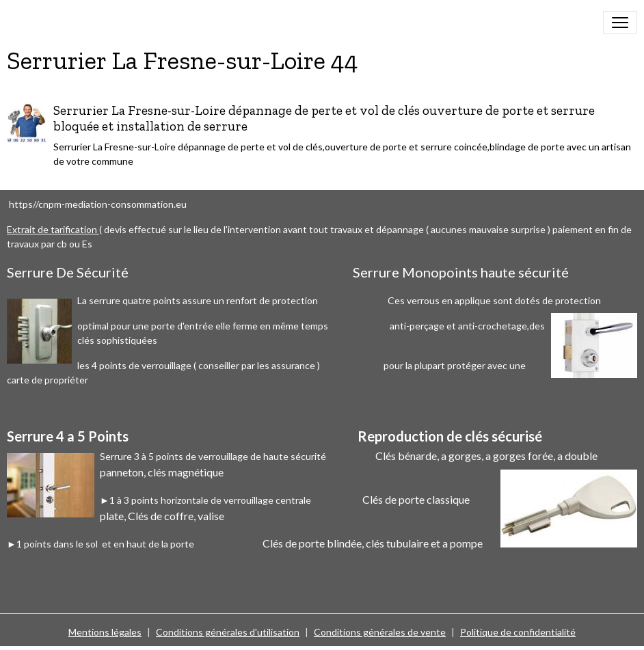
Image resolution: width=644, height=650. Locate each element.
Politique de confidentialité (518, 632)
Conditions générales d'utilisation (228, 632)
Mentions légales (105, 632)
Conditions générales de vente (380, 632)
